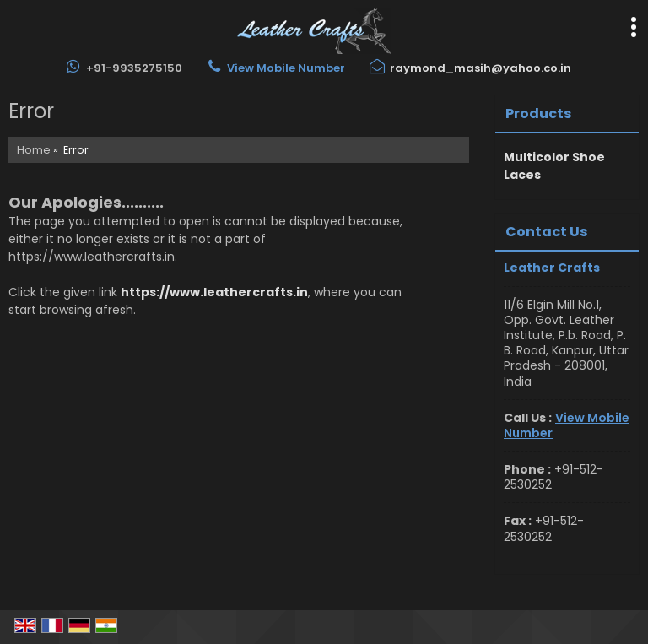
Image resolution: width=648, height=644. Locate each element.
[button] (286, 68)
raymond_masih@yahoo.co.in (481, 68)
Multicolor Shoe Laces (554, 166)
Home (34, 150)
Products (538, 114)
